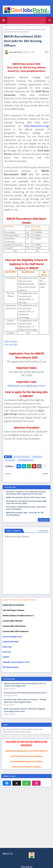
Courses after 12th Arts (13, 621)
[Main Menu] (4, 20)
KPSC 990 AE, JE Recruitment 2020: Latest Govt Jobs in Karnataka (26, 508)
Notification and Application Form (27, 386)
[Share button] (44, 466)
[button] (49, 20)
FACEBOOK (10, 751)
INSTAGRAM (22, 751)
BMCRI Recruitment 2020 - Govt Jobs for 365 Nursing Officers (25, 514)
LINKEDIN (43, 751)
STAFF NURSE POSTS (17, 29)
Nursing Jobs (10, 460)
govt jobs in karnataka (21, 457)
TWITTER (33, 751)
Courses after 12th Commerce (16, 631)
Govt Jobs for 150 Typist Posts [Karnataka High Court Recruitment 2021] (26, 502)
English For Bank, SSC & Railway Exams (19, 600)
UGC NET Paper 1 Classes (13, 610)
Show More (44, 520)
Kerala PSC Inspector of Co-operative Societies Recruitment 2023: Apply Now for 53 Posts (26, 493)
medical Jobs (37, 457)
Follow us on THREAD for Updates (26, 767)
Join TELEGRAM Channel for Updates (26, 756)
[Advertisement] (26, 819)
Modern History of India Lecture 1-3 (18, 616)
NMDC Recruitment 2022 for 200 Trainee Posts (26, 497)
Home (6, 29)
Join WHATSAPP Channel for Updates (26, 762)
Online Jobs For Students (13, 605)
